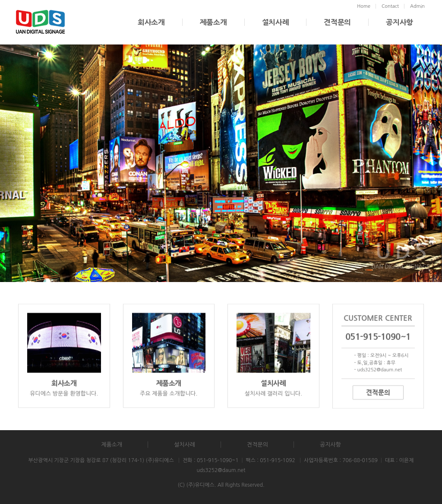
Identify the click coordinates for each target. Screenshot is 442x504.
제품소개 (213, 22)
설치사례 (276, 22)
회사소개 (151, 22)
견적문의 (337, 22)
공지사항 (399, 22)
